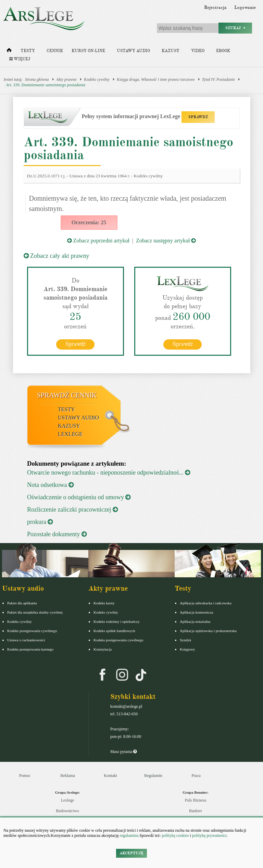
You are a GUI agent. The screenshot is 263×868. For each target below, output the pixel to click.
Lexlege (68, 800)
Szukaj (235, 28)
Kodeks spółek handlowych (114, 631)
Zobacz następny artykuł (166, 241)
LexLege (70, 434)
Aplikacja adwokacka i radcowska (206, 603)
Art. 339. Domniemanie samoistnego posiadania (46, 85)
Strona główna (37, 79)
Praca (196, 776)
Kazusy (171, 51)
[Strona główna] (9, 52)
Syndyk (186, 640)
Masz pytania (123, 752)
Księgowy (187, 649)
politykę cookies (175, 835)
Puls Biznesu (196, 800)
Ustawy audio (133, 51)
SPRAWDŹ (198, 117)
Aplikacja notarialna (195, 621)
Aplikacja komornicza (196, 612)
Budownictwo (67, 811)
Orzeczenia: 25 (89, 222)
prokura (40, 522)
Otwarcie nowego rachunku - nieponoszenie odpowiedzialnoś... (109, 473)
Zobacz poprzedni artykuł (98, 241)
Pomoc (25, 776)
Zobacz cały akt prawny (57, 256)
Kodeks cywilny (97, 79)
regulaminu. (129, 835)
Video (198, 51)
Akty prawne (66, 79)
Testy (28, 51)
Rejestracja (215, 8)
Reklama (68, 776)
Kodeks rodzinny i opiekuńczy (117, 621)
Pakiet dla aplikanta (22, 603)
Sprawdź (76, 344)
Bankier (196, 811)
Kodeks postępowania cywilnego (32, 631)
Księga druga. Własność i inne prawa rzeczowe (156, 79)
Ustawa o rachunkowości (26, 640)
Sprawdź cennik (67, 395)
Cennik (55, 51)
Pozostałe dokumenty (57, 534)
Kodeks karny (104, 603)
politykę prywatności (209, 835)
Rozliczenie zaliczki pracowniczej (72, 510)
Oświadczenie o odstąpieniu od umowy (79, 497)
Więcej (20, 59)
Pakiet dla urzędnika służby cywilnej (35, 612)
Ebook (223, 51)
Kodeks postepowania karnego (30, 649)
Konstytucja (103, 649)
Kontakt (110, 776)
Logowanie (245, 8)
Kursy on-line (88, 51)
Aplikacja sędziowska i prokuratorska (208, 631)
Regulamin (153, 776)
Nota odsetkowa (50, 485)
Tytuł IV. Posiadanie (219, 79)
